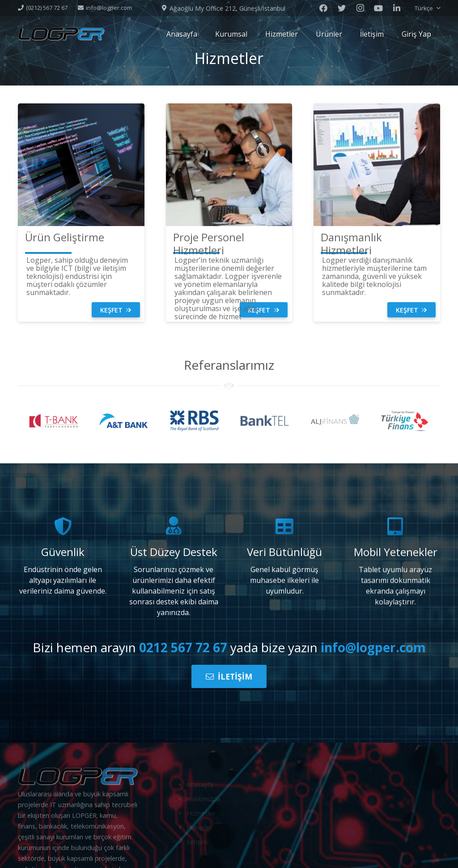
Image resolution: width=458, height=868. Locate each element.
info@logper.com (373, 647)
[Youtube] (378, 8)
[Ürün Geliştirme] (65, 237)
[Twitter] (342, 8)
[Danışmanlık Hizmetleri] (377, 244)
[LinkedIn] (397, 8)
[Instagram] (360, 8)
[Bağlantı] (61, 34)
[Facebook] (323, 8)
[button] (427, 8)
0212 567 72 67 (183, 647)
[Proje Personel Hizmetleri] (229, 244)
